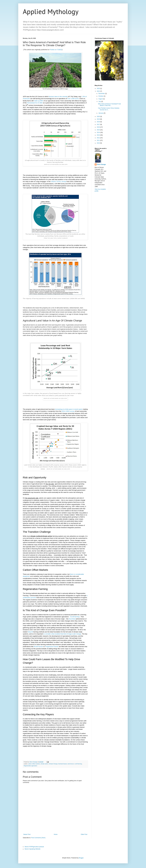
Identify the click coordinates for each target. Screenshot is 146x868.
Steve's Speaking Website (32, 849)
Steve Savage (101, 164)
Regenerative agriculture (30, 766)
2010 (99, 143)
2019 (99, 119)
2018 (99, 122)
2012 (99, 138)
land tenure (71, 764)
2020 (99, 117)
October (101, 96)
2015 (99, 130)
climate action (44, 764)
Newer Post (27, 834)
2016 (99, 127)
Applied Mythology (51, 12)
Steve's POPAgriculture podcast (34, 847)
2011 (99, 140)
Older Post (84, 834)
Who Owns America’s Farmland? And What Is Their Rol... (109, 105)
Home (56, 834)
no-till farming (78, 764)
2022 (99, 91)
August (101, 99)
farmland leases (63, 764)
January (101, 113)
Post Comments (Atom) (38, 838)
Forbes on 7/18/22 (56, 50)
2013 (99, 135)
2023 (99, 88)
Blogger (81, 858)
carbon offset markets (34, 764)
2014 (99, 132)
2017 (99, 124)
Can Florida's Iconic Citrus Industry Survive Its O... (109, 109)
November (102, 94)
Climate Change (53, 764)
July (100, 101)
